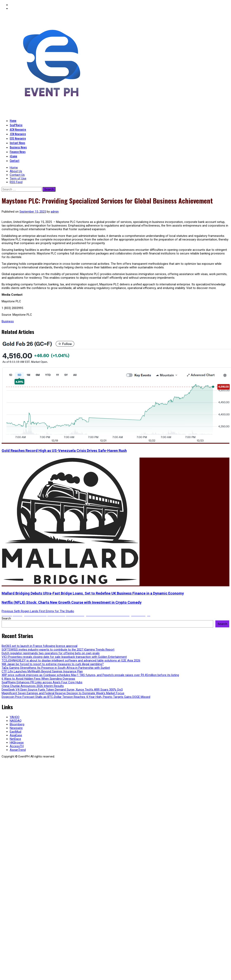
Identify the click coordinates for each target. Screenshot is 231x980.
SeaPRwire (16, 125)
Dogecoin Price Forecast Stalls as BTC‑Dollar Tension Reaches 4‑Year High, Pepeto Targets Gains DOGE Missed (76, 697)
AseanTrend (18, 750)
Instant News (17, 143)
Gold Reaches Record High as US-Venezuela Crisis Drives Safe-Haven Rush (64, 451)
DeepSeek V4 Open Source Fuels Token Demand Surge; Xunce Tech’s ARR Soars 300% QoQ (62, 690)
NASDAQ (16, 721)
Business (8, 321)
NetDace (15, 739)
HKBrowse (17, 743)
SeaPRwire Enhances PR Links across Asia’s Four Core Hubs (42, 682)
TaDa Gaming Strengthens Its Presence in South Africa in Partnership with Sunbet (56, 668)
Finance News (18, 152)
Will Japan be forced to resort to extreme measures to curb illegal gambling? (53, 664)
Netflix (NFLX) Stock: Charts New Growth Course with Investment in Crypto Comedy (72, 602)
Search (6, 618)
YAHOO (15, 717)
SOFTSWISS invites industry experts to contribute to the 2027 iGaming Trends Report (58, 650)
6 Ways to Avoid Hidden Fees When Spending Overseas (38, 679)
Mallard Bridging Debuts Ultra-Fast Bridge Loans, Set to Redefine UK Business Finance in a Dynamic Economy (93, 593)
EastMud (15, 732)
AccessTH (17, 746)
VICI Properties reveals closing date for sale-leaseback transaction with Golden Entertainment (64, 657)
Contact (15, 160)
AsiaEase (16, 735)
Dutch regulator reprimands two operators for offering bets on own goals (51, 653)
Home (13, 120)
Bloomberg (17, 724)
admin (55, 212)
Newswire (16, 728)
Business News (18, 147)
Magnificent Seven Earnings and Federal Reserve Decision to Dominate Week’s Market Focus (63, 693)
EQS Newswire (18, 138)
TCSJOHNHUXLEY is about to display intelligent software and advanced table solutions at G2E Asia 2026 (71, 660)
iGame (13, 156)
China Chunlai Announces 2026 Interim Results (33, 686)
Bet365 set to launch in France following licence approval (39, 646)
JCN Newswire (18, 134)
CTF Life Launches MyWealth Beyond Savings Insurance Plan (42, 671)
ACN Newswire (18, 129)
